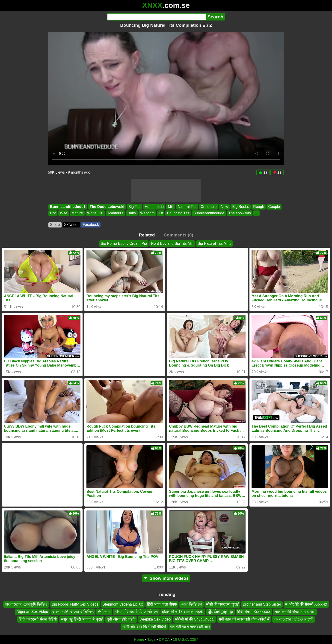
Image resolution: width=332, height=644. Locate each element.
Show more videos (166, 578)
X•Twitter (71, 225)
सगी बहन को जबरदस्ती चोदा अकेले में (244, 619)
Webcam (147, 213)
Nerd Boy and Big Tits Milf (172, 243)
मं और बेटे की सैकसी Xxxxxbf (306, 604)
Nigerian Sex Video (32, 612)
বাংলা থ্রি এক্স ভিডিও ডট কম (136, 612)
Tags (151, 640)
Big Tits (134, 207)
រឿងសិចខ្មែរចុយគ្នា (220, 612)
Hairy (132, 213)
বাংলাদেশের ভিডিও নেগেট (293, 619)
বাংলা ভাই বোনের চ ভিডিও (73, 612)
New (224, 207)
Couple (274, 207)
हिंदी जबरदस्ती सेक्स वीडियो (38, 619)
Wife (64, 213)
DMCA (164, 640)
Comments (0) (178, 235)
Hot (53, 213)
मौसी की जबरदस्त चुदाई (222, 604)
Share (55, 225)
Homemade (154, 207)
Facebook (91, 225)
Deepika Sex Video (155, 619)
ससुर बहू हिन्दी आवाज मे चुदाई (82, 619)
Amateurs (115, 213)
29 (277, 173)
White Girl (95, 213)
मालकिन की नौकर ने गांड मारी (295, 612)
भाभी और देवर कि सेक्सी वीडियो (144, 627)
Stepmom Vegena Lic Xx (123, 604)
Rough (259, 207)
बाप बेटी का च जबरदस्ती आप (190, 627)
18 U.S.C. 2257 (185, 640)
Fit (161, 213)
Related (147, 235)
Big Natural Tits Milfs (214, 243)
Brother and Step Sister (262, 604)
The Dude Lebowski (107, 207)
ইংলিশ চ (104, 612)
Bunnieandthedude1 (68, 207)
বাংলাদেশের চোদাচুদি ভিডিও (26, 604)
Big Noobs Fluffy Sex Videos (75, 604)
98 (263, 173)
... (256, 213)
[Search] (156, 17)
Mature (77, 213)
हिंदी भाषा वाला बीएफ (162, 604)
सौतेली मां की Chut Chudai (194, 619)
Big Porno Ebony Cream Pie (124, 243)
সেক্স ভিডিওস (191, 604)
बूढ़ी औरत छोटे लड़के (121, 619)
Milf (171, 207)
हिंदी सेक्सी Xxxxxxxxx (254, 612)
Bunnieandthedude (209, 213)
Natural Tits (187, 207)
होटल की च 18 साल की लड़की (183, 612)
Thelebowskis (240, 213)
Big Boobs (241, 207)
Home (139, 640)
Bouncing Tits (178, 213)
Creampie (209, 207)
